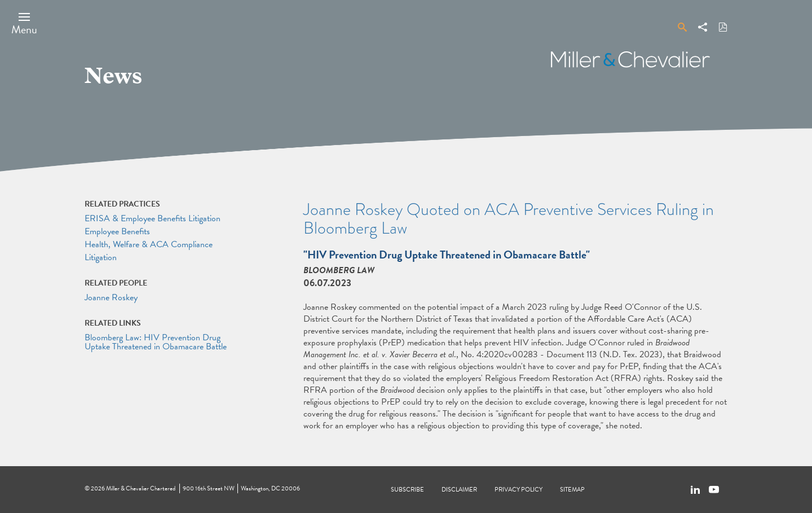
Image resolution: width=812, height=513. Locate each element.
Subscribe (407, 490)
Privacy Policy (518, 490)
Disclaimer (459, 490)
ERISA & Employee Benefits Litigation (153, 218)
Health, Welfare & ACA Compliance (149, 244)
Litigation (101, 257)
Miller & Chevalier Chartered (141, 488)
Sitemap (572, 490)
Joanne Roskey (111, 297)
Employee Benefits (117, 231)
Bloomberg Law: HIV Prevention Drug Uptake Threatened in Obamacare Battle (156, 342)
